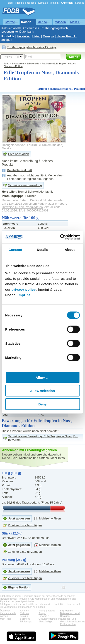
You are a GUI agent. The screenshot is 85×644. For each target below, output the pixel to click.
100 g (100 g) (11, 473)
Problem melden (51, 145)
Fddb (6, 64)
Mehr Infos (57, 458)
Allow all (42, 377)
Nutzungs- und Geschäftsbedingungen (73, 620)
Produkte (8, 36)
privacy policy (24, 289)
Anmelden (67, 3)
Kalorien (24, 611)
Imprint (24, 295)
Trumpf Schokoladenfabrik (55, 89)
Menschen (45, 22)
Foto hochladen (19, 154)
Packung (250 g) (14, 560)
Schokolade (33, 64)
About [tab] (70, 250)
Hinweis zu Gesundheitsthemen (49, 617)
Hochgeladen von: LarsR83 (20, 145)
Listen (36, 36)
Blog (10, 3)
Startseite (12, 22)
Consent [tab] (15, 250)
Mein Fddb (6, 619)
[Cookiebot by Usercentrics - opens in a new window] (61, 237)
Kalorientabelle (32, 22)
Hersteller (23, 36)
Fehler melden (68, 624)
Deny (42, 404)
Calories (24, 613)
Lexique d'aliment (25, 617)
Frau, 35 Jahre (52, 503)
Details (6, 148)
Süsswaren (18, 64)
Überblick (5, 611)
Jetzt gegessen (19, 518)
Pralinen (46, 64)
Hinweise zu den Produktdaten (22, 207)
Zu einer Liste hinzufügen (25, 525)
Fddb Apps (26, 621)
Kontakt (42, 3)
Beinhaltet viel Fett (19, 170)
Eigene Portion (19, 587)
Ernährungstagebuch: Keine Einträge (32, 47)
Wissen (61, 22)
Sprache (80, 3)
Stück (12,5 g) (12, 533)
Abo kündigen (46, 621)
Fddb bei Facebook (25, 3)
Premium (54, 3)
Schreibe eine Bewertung (25, 185)
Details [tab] (43, 250)
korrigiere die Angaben (38, 179)
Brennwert (10, 224)
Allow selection (42, 391)
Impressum (67, 611)
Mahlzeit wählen (50, 518)
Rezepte (49, 36)
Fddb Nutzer (46, 204)
